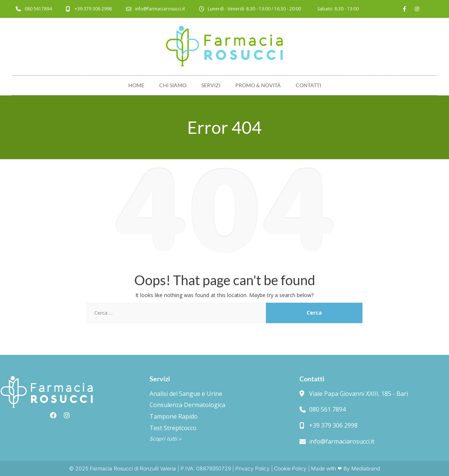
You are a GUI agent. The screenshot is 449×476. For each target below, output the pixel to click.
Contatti (308, 85)
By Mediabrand (362, 468)
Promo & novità (258, 85)
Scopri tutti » (165, 439)
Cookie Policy (290, 468)
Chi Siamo (173, 85)
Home (136, 85)
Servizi (211, 85)
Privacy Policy (252, 468)
